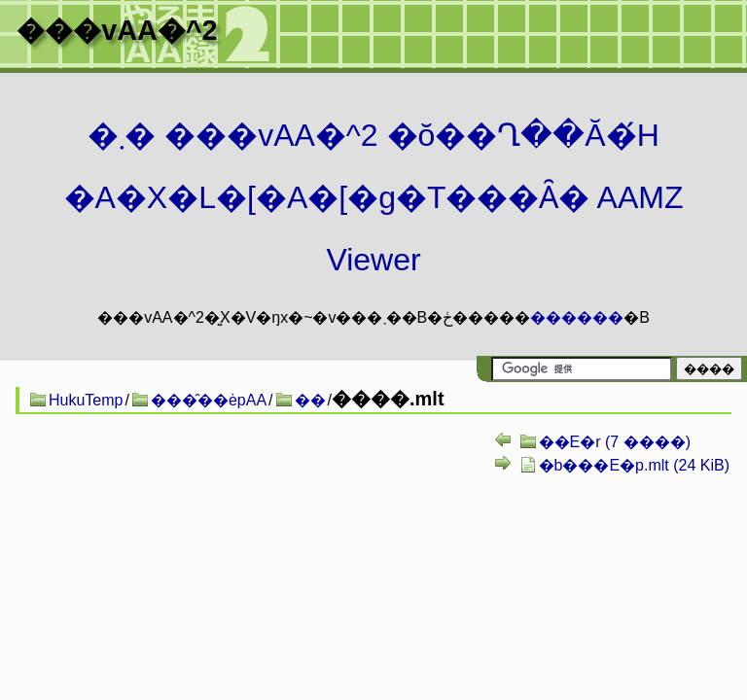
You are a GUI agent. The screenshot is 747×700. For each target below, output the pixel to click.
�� (310, 400)
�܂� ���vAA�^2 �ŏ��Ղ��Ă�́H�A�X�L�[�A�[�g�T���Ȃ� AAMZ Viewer (374, 197)
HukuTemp (86, 400)
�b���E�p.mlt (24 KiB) (634, 465)
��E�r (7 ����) (615, 442)
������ (577, 317)
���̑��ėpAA (209, 400)
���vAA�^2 (117, 30)
